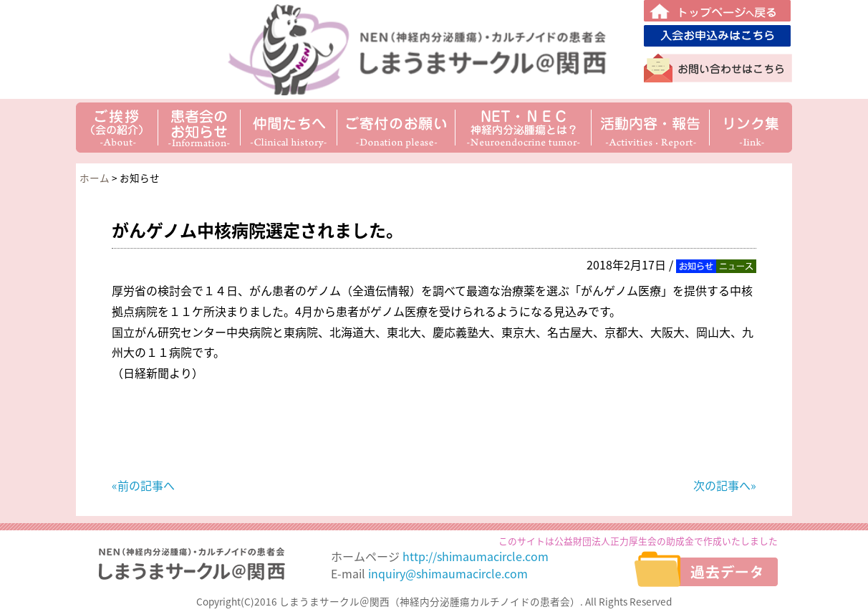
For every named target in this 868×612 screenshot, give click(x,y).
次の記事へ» (725, 485)
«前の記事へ (143, 485)
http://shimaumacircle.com (476, 556)
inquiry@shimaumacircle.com (448, 573)
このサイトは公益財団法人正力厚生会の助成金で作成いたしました (638, 541)
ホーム (95, 178)
